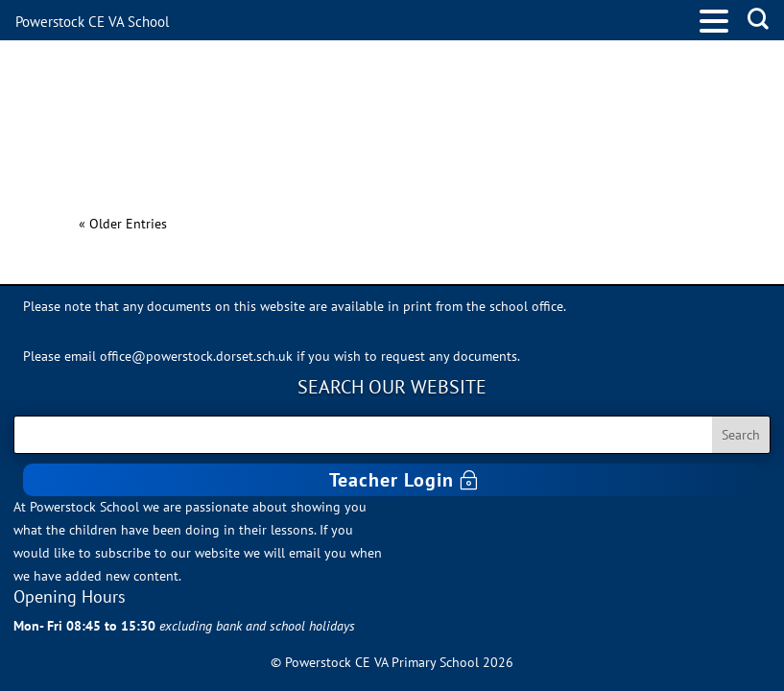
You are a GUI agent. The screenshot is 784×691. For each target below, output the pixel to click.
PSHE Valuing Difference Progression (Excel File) (335, 52)
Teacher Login (392, 480)
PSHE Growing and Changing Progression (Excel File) (359, 191)
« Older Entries (123, 224)
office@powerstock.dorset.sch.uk (196, 356)
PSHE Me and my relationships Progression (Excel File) (368, 121)
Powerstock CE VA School (92, 22)
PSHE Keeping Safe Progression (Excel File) (307, 156)
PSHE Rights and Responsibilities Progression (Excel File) (381, 87)
